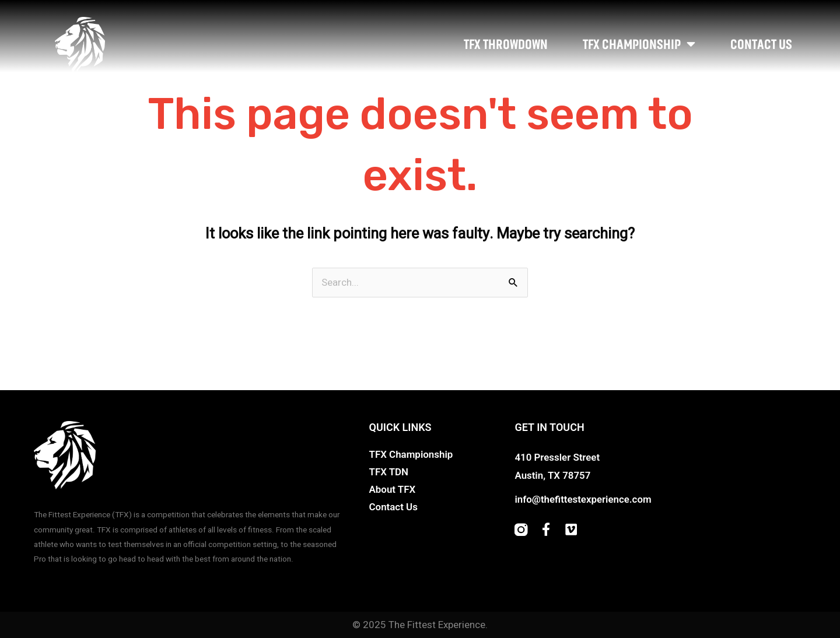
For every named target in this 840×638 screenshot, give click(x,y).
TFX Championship (639, 44)
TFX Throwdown (506, 44)
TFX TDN (389, 472)
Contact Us (761, 44)
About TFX (393, 489)
